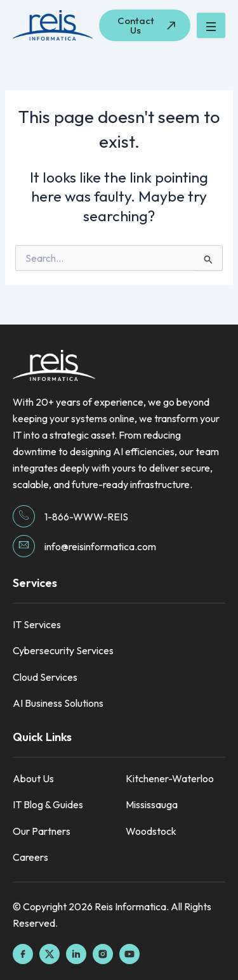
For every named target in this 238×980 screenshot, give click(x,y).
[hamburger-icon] (211, 25)
